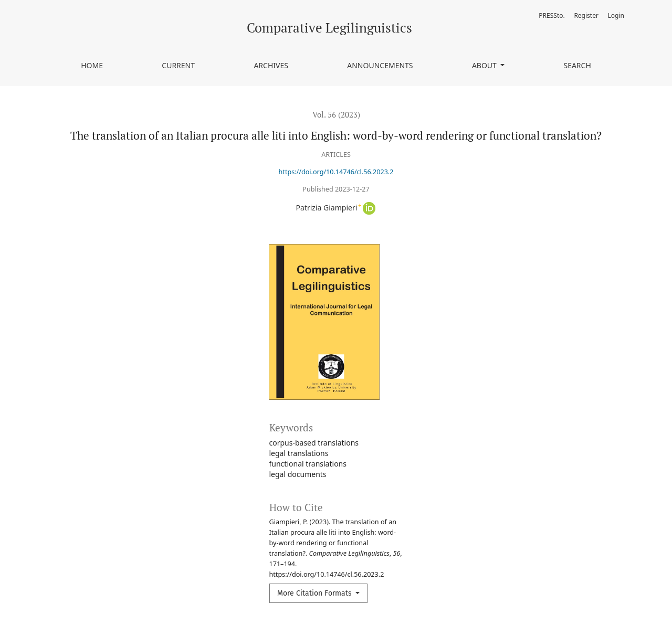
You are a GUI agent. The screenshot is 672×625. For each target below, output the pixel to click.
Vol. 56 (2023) (336, 114)
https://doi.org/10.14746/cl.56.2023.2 (336, 172)
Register (586, 15)
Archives (271, 65)
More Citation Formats (316, 593)
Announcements (380, 65)
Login (616, 15)
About (485, 65)
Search (577, 65)
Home (92, 65)
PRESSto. (552, 15)
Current (178, 65)
